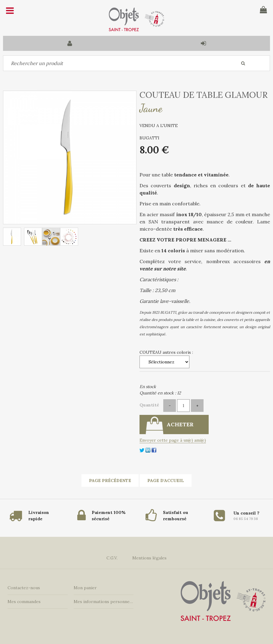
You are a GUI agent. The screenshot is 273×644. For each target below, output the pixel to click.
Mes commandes (24, 602)
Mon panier (85, 588)
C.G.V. (112, 558)
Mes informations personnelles (104, 602)
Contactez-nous (24, 588)
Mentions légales (149, 558)
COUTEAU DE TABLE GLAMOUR (204, 95)
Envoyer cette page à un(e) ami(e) (173, 440)
